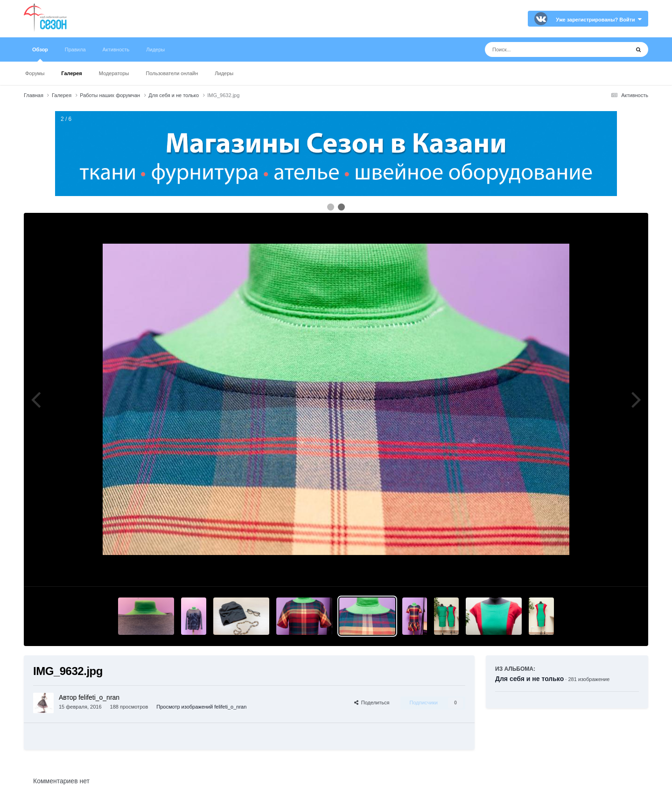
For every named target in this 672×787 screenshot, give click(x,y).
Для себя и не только (529, 679)
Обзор (40, 54)
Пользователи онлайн (172, 73)
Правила (75, 49)
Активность (116, 49)
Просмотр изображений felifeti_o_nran (201, 707)
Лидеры (224, 73)
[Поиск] (540, 49)
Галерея (71, 73)
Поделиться (372, 703)
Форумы (35, 73)
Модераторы (114, 73)
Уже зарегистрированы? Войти (599, 20)
